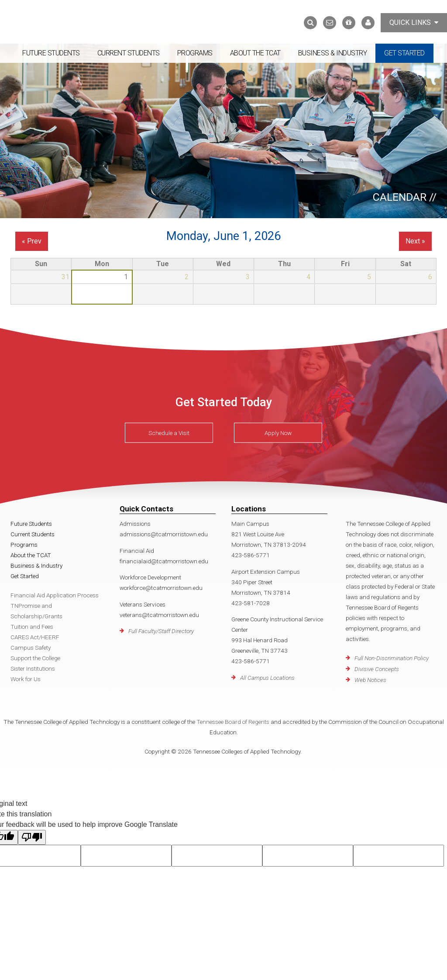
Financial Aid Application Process (55, 595)
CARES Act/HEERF (35, 637)
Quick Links (414, 22)
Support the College (35, 658)
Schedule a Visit (169, 433)
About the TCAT (255, 53)
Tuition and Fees (32, 627)
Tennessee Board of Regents (233, 722)
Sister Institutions (33, 668)
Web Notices (370, 680)
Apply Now (278, 433)
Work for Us (26, 679)
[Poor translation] (32, 837)
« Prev (32, 241)
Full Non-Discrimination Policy (392, 658)
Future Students (51, 53)
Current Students (129, 53)
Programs (195, 53)
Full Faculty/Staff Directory (161, 631)
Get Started (404, 53)
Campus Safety (31, 648)
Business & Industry (333, 53)
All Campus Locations (267, 678)
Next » (415, 241)
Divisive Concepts (377, 669)
